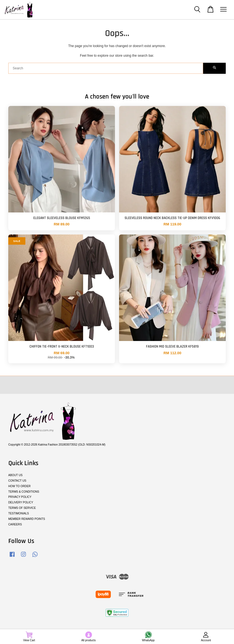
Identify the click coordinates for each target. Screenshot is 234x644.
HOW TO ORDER (19, 486)
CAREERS (15, 524)
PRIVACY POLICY (20, 497)
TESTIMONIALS (19, 513)
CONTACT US (17, 481)
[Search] (106, 68)
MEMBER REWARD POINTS (27, 519)
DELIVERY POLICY (21, 502)
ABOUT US (15, 475)
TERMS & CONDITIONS (24, 492)
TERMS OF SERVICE (22, 508)
